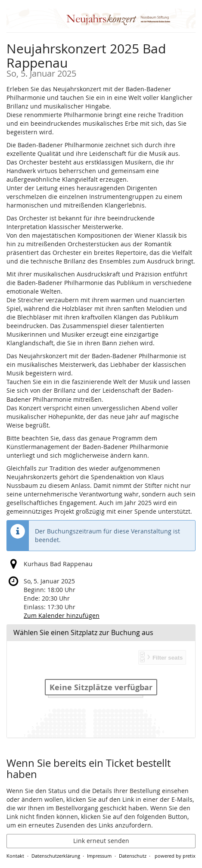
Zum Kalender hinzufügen (62, 615)
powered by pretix (175, 856)
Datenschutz (133, 856)
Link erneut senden (101, 841)
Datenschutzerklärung (56, 856)
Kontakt (15, 856)
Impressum (99, 856)
